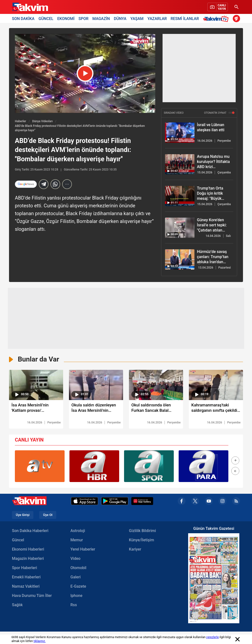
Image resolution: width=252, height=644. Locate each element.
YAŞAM (137, 18)
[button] (235, 461)
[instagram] (223, 502)
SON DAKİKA (23, 18)
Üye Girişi (23, 516)
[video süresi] (36, 385)
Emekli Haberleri (26, 578)
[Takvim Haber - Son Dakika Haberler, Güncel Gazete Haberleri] (30, 7)
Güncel (18, 541)
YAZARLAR (157, 18)
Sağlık (17, 606)
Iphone (76, 596)
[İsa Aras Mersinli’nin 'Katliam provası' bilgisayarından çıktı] (36, 409)
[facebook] (182, 502)
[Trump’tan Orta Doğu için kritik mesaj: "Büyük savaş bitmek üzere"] (180, 196)
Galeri (76, 578)
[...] (67, 184)
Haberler (20, 121)
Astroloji (78, 531)
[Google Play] (115, 502)
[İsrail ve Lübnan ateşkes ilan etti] (180, 133)
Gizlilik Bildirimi (142, 531)
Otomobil (78, 569)
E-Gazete (78, 587)
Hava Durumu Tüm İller (32, 596)
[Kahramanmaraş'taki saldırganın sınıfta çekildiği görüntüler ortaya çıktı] (216, 409)
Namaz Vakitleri (26, 587)
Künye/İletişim (141, 541)
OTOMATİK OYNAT (219, 113)
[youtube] (209, 502)
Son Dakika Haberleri (30, 531)
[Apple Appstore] (85, 502)
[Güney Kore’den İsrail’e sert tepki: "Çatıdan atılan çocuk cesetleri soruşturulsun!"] (180, 228)
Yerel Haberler (83, 550)
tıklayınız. (40, 641)
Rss (74, 606)
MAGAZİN (101, 18)
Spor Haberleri (24, 569)
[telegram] (44, 184)
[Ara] (236, 7)
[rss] (236, 502)
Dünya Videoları (42, 121)
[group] (40, 467)
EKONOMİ (66, 18)
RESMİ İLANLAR (185, 18)
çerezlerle (213, 637)
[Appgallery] (142, 502)
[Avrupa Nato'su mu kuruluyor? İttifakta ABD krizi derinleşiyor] (180, 164)
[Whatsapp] (55, 184)
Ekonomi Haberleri (28, 550)
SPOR (83, 18)
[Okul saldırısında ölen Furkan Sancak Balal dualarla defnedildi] (156, 409)
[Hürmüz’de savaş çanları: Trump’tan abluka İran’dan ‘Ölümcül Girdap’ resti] (180, 259)
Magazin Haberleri (28, 559)
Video (75, 559)
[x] (195, 502)
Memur (77, 541)
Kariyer (135, 550)
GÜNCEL (46, 18)
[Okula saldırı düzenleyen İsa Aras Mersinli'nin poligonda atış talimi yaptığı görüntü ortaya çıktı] (96, 409)
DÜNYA (120, 18)
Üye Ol (48, 516)
